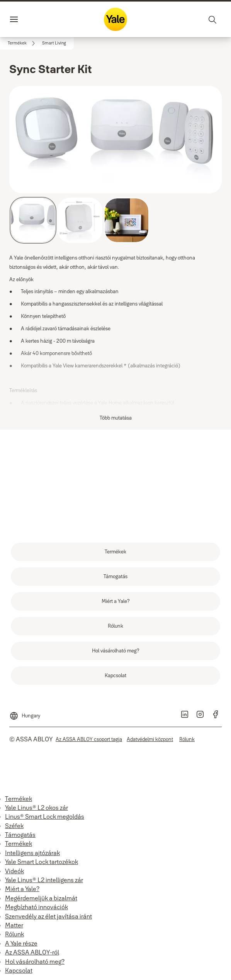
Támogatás (20, 835)
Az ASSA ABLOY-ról (32, 952)
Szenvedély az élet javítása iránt (48, 916)
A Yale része (21, 943)
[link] (23, 43)
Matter (14, 925)
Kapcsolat (19, 970)
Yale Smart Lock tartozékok (42, 862)
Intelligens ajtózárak (32, 853)
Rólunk (14, 934)
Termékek (19, 799)
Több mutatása (116, 418)
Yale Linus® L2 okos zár (37, 808)
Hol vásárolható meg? (35, 961)
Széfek (14, 826)
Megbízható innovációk (37, 907)
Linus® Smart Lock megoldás (45, 816)
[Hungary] (25, 713)
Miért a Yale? (22, 889)
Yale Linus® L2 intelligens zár (44, 880)
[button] (54, 43)
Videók (14, 871)
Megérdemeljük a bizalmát (41, 898)
